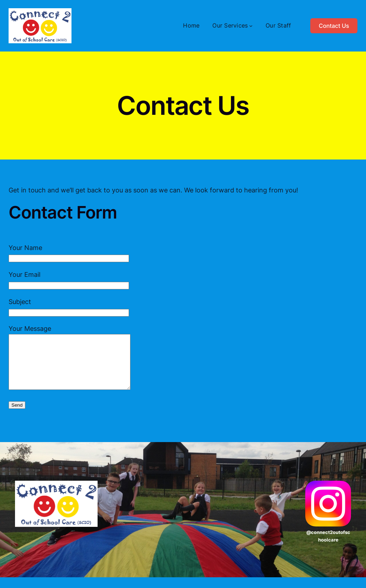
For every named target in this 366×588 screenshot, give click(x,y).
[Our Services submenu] (251, 26)
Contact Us (334, 26)
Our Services (230, 25)
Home (191, 25)
